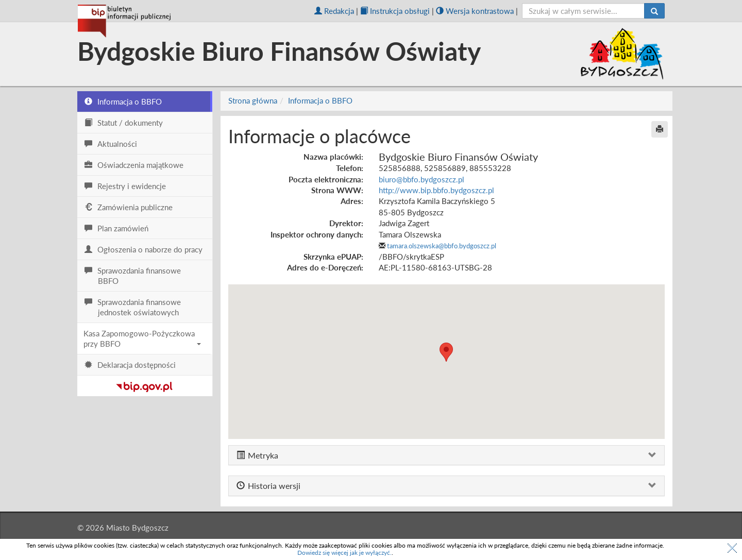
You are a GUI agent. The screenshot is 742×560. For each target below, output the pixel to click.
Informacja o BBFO (320, 100)
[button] (446, 352)
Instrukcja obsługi (395, 11)
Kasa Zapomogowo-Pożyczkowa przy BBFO (142, 338)
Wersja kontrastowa (475, 11)
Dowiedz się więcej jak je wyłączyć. (344, 553)
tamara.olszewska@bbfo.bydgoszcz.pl (442, 246)
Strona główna (253, 100)
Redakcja (334, 11)
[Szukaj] (654, 11)
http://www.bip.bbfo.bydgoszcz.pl (436, 190)
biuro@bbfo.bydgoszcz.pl (421, 179)
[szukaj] (584, 11)
